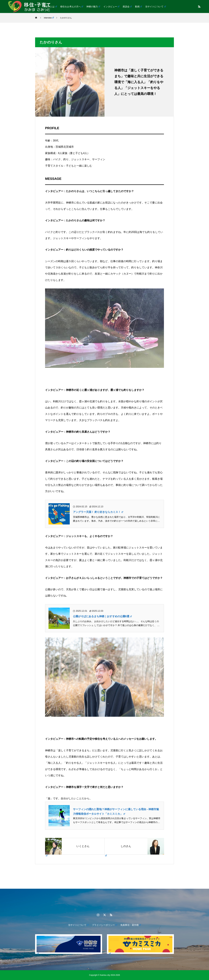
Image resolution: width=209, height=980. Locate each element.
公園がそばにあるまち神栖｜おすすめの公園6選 (102, 616)
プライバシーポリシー (104, 925)
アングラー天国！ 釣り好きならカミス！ (98, 512)
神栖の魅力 (93, 7)
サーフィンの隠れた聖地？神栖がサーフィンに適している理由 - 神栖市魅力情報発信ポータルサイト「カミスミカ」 (116, 811)
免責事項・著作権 (131, 925)
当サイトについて (155, 7)
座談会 (127, 7)
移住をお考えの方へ (72, 7)
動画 (138, 7)
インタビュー (111, 7)
